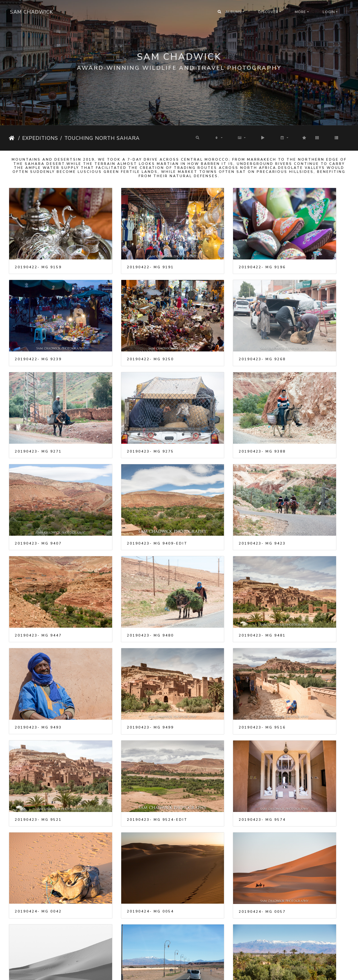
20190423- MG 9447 (38, 474)
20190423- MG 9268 (126, 325)
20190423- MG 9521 (213, 549)
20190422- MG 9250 (38, 325)
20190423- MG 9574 (38, 624)
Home (12, 138)
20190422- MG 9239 (300, 250)
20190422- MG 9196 (213, 250)
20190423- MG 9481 (213, 474)
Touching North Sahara (102, 138)
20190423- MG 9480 (126, 474)
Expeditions (40, 138)
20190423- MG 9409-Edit (220, 400)
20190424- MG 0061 (38, 699)
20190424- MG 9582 (126, 699)
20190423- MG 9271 (213, 325)
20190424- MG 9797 (38, 849)
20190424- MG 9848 (126, 849)
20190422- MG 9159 (38, 250)
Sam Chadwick (32, 12)
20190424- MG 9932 (38, 924)
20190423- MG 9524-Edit (307, 549)
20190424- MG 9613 (300, 699)
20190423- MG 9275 (300, 325)
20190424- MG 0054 (213, 624)
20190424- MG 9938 (126, 924)
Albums (233, 12)
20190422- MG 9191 (126, 250)
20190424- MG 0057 (300, 624)
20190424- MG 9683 (213, 774)
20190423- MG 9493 (300, 474)
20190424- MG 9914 (300, 849)
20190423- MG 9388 (38, 400)
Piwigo (187, 972)
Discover (268, 12)
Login (329, 12)
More (300, 12)
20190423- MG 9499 (38, 549)
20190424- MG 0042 (126, 624)
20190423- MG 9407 (126, 400)
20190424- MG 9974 (213, 923)
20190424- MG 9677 (126, 774)
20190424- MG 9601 (213, 699)
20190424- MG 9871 (213, 849)
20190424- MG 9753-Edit (307, 774)
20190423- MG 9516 (126, 549)
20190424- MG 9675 (38, 774)
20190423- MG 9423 (300, 400)
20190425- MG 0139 (300, 924)
